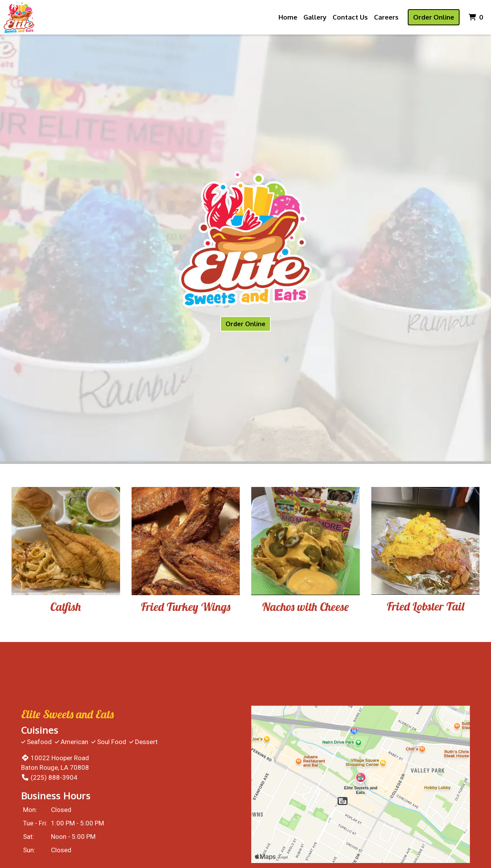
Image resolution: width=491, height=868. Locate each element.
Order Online (434, 17)
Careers (386, 17)
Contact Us (350, 17)
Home (288, 17)
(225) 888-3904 (49, 777)
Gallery (315, 17)
